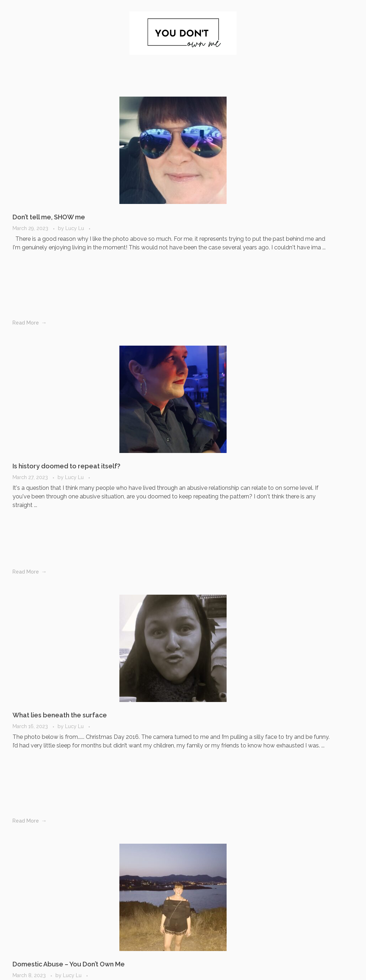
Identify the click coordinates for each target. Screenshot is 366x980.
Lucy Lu (75, 198)
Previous (40, 851)
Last (145, 850)
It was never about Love (314, 437)
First (23, 850)
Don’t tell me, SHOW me (49, 187)
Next (128, 851)
